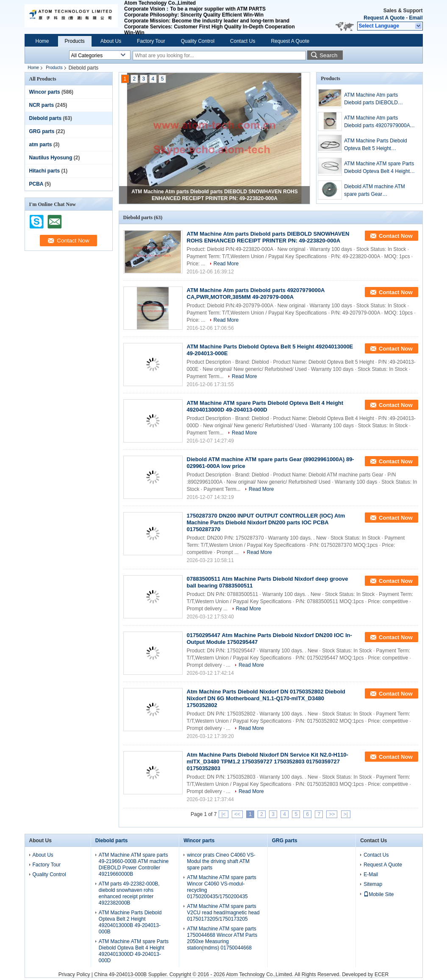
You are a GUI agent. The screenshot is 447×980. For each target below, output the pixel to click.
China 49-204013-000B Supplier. (132, 974)
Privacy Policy (74, 974)
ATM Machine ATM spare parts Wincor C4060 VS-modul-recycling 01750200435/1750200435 (222, 887)
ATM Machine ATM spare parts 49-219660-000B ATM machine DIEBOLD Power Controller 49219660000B (134, 864)
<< (237, 814)
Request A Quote (384, 18)
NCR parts (42, 105)
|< (223, 814)
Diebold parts (46, 118)
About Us (111, 41)
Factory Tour (151, 41)
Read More (226, 264)
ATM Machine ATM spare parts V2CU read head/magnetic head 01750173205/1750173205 (223, 913)
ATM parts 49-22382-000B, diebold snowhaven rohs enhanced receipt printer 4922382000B (129, 893)
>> (332, 814)
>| (346, 814)
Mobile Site (379, 894)
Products (75, 41)
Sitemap (373, 884)
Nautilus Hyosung (51, 158)
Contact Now (396, 236)
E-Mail (371, 874)
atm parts (41, 145)
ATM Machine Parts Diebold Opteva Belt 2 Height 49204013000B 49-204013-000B (130, 922)
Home (42, 41)
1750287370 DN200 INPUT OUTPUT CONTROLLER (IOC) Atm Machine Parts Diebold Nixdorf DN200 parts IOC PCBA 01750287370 (266, 522)
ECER (382, 974)
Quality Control (198, 41)
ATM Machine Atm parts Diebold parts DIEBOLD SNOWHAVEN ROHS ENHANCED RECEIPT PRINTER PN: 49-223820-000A (380, 99)
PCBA (36, 184)
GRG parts (42, 131)
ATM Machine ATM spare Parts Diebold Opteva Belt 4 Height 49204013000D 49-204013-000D (379, 168)
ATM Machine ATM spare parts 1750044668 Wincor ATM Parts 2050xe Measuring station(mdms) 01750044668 (222, 938)
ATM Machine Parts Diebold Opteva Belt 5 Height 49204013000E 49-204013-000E (376, 145)
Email (416, 18)
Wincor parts (45, 92)
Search (328, 55)
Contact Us (243, 41)
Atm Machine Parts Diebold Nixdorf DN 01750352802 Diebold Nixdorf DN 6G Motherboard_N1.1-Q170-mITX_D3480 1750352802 (266, 698)
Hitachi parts (45, 171)
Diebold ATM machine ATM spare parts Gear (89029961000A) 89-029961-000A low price (377, 191)
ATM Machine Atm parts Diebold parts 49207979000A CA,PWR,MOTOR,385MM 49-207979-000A (378, 122)
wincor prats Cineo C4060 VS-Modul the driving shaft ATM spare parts (221, 861)
